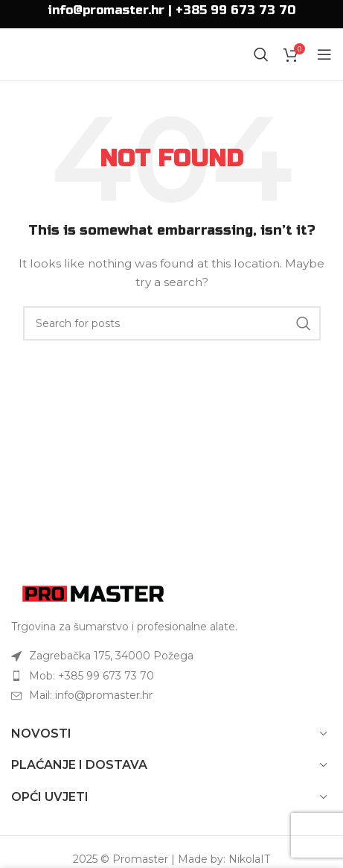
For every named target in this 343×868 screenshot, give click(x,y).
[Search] (261, 54)
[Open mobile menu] (324, 54)
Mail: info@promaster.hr (91, 695)
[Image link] (93, 592)
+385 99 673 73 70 (235, 10)
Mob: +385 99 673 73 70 (92, 676)
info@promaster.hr (106, 10)
